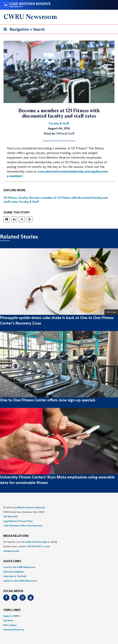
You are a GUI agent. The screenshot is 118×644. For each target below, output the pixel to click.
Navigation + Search (23, 30)
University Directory (14, 630)
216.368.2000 (10, 517)
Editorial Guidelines (14, 572)
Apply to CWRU (11, 616)
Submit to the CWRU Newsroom (20, 581)
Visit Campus (10, 625)
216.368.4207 (34, 546)
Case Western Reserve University (28, 507)
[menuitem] (59, 567)
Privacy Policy (25, 521)
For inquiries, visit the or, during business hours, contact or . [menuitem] (30, 546)
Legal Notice (10, 521)
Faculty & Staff (29, 202)
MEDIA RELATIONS (16, 536)
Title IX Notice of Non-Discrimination (23, 526)
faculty (23, 198)
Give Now (8, 620)
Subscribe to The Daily (15, 576)
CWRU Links (12, 610)
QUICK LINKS (12, 561)
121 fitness (10, 198)
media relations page (36, 542)
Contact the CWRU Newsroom (19, 567)
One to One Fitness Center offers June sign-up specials (48, 400)
